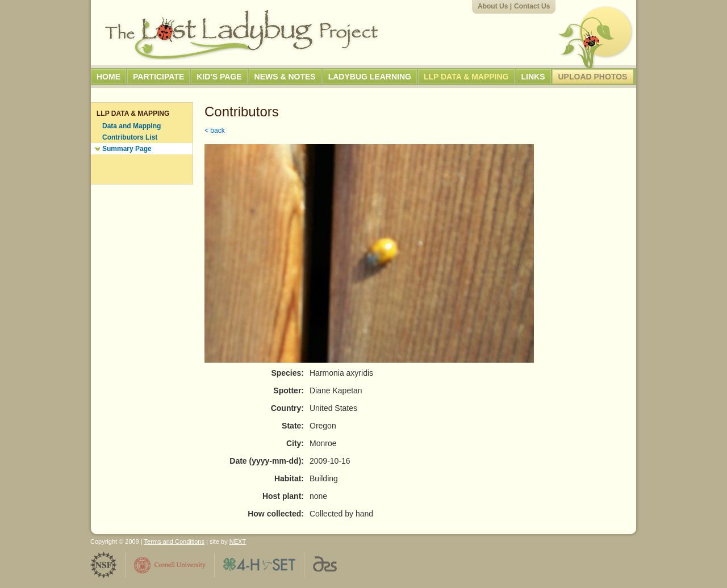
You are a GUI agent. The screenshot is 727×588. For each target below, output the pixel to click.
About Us (493, 6)
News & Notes (285, 77)
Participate (158, 77)
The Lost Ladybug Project (241, 35)
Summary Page (127, 149)
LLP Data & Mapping (466, 77)
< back (215, 131)
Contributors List (130, 137)
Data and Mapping (131, 126)
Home (108, 77)
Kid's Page (219, 77)
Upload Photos (593, 77)
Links (533, 77)
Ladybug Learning (370, 77)
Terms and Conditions (174, 541)
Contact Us (532, 6)
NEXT (238, 541)
